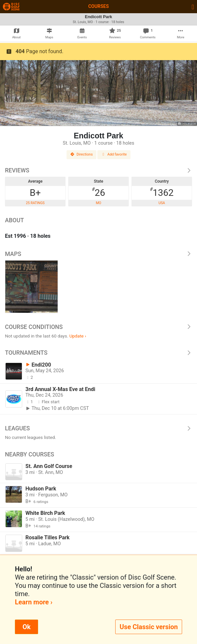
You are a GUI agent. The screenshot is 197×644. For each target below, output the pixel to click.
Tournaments (98, 353)
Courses (98, 6)
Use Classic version (149, 627)
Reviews (98, 170)
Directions (81, 154)
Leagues (98, 428)
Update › (78, 336)
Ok (26, 627)
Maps (98, 254)
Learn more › (34, 602)
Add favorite (114, 154)
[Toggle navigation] (193, 7)
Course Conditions (98, 327)
